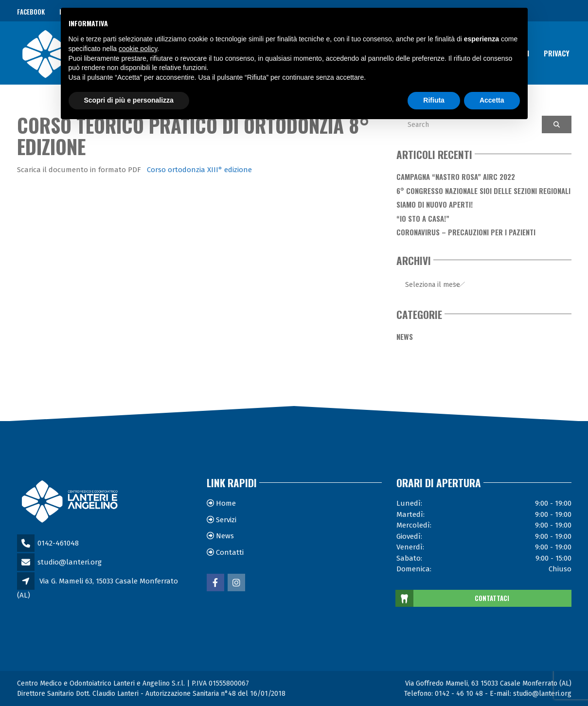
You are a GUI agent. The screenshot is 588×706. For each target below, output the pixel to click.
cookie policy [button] (138, 49)
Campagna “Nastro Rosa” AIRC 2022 (456, 176)
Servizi (226, 520)
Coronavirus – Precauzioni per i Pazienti (466, 232)
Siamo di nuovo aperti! (435, 204)
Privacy (557, 53)
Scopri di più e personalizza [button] (129, 100)
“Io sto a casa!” (423, 218)
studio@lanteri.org (70, 562)
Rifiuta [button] (434, 100)
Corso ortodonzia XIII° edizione (199, 170)
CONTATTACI (453, 599)
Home (226, 503)
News (405, 336)
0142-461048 (58, 543)
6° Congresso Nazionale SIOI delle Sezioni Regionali (483, 191)
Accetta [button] (492, 100)
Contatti (230, 552)
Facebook (31, 12)
